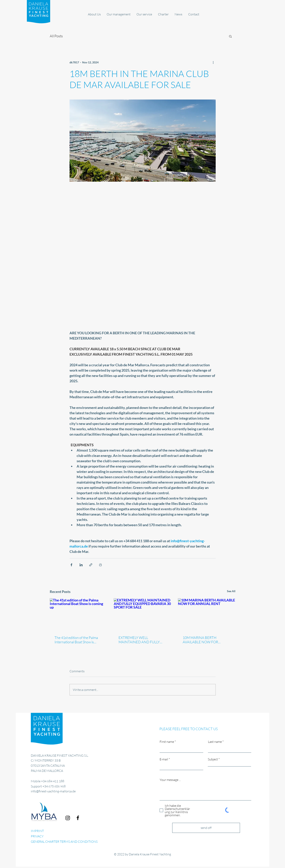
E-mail (164, 759)
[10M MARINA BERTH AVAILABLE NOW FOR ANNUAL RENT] (207, 614)
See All (231, 591)
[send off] (206, 828)
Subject (213, 759)
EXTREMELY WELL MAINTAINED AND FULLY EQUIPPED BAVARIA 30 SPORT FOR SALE (139, 640)
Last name (215, 742)
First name (167, 742)
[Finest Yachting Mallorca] (68, 818)
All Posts (56, 36)
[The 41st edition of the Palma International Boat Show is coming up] (79, 614)
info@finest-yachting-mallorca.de (53, 791)
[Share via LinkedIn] (81, 565)
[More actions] (213, 62)
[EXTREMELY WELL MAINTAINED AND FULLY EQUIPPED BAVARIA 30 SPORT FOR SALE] (142, 614)
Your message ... (170, 780)
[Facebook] (78, 818)
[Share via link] (91, 565)
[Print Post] (100, 565)
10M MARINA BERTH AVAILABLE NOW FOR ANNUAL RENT (200, 640)
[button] (230, 36)
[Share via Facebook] (71, 565)
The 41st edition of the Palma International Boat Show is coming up (76, 640)
